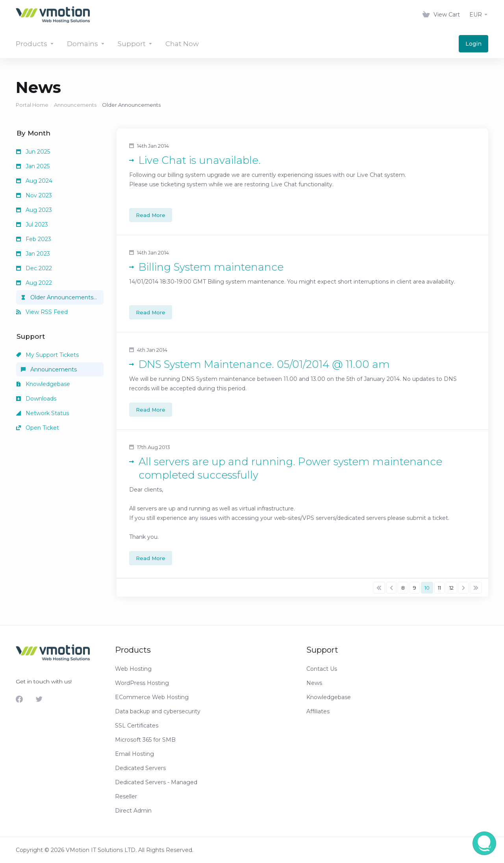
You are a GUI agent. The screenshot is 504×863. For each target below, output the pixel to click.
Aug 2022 (34, 283)
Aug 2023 (34, 210)
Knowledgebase (43, 384)
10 (427, 588)
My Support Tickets (47, 355)
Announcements (75, 105)
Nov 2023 (34, 195)
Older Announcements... (59, 297)
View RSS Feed (42, 312)
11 (439, 588)
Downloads (36, 399)
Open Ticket (38, 428)
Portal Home (32, 105)
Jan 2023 (33, 254)
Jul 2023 (32, 225)
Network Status (43, 413)
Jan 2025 (33, 166)
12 (451, 588)
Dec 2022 (34, 268)
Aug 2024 (34, 181)
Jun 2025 (33, 152)
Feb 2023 (34, 239)
